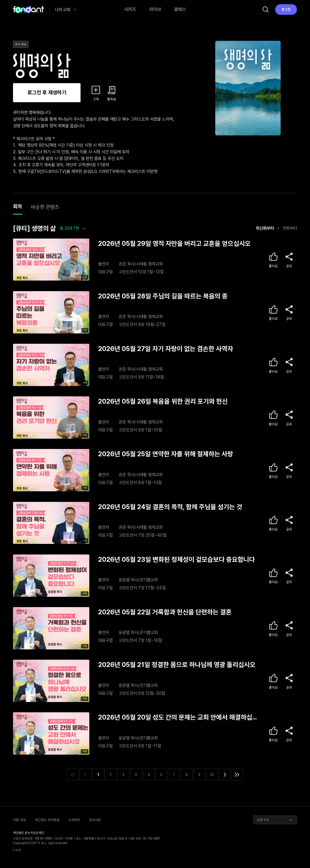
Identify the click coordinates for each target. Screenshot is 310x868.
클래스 (180, 9)
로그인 (286, 9)
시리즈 (130, 9)
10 (212, 774)
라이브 (155, 9)
